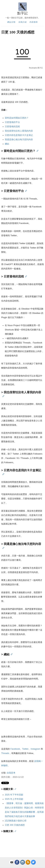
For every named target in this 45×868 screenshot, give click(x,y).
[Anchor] (37, 151)
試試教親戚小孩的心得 (16, 821)
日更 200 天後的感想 (15, 825)
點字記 (22, 13)
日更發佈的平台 (12, 122)
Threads (5, 753)
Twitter (25, 749)
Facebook (15, 749)
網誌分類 (11, 22)
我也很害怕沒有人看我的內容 (19, 131)
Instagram (35, 749)
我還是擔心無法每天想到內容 (19, 139)
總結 (7, 144)
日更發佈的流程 (12, 127)
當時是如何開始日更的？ (17, 118)
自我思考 (11, 773)
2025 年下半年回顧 (14, 795)
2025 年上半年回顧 (14, 799)
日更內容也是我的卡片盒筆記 (19, 135)
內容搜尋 (34, 22)
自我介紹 (23, 22)
